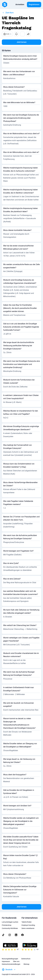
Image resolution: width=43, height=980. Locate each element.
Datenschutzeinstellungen (11, 964)
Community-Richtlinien (10, 928)
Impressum (6, 961)
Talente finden (27, 922)
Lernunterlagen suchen (10, 922)
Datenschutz (26, 959)
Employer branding (28, 925)
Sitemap (26, 964)
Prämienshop (7, 925)
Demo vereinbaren (28, 928)
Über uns (16, 961)
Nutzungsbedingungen (10, 959)
